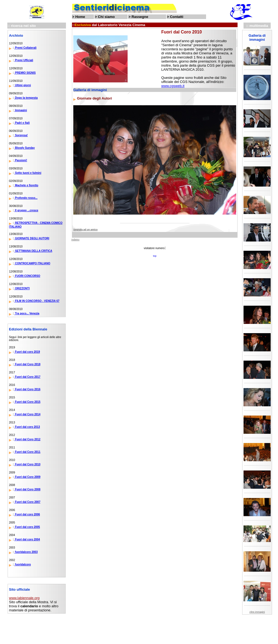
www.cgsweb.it (173, 86)
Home (80, 17)
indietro (75, 240)
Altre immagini (257, 612)
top (155, 256)
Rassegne (140, 17)
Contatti (177, 17)
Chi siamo (106, 17)
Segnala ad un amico (86, 230)
